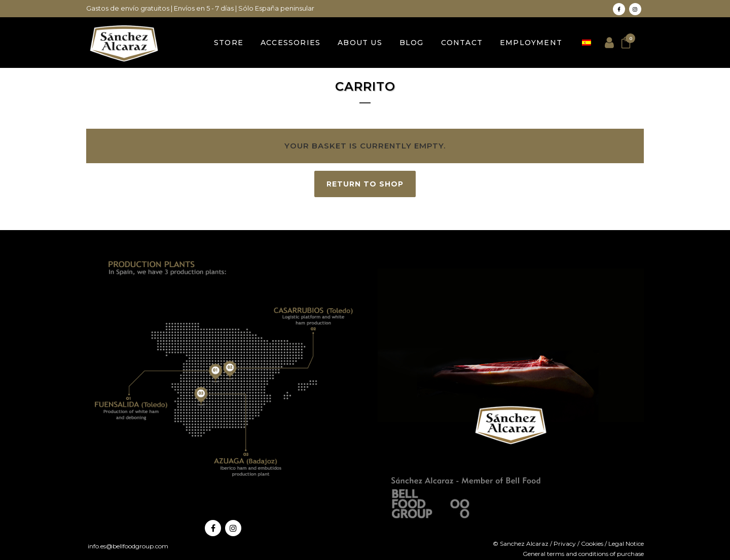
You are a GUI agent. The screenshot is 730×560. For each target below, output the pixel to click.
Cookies (592, 544)
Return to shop (365, 184)
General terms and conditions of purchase (583, 554)
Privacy (565, 544)
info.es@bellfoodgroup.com (127, 546)
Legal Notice (626, 544)
